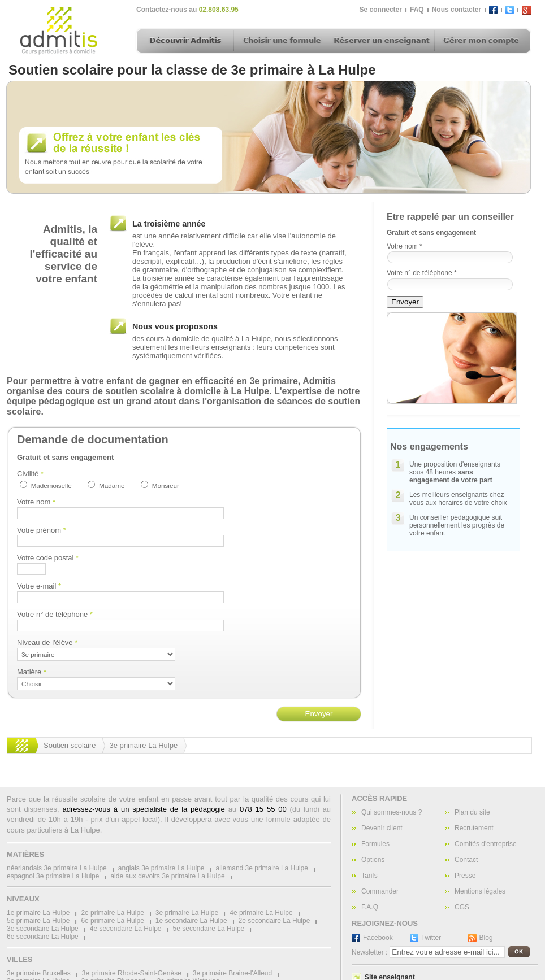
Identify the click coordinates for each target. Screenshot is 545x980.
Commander (380, 891)
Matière (32, 672)
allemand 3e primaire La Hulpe (262, 868)
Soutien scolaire (70, 745)
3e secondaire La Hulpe (43, 929)
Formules (375, 844)
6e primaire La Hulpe (112, 921)
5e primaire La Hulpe (38, 921)
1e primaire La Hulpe (38, 913)
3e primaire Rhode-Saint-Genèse (132, 973)
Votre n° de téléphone (55, 614)
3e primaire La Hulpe (144, 745)
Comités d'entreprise (486, 844)
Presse (465, 876)
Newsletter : (369, 952)
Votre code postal (48, 558)
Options (373, 860)
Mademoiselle (51, 485)
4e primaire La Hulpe (261, 913)
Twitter (431, 938)
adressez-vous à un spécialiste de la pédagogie (143, 809)
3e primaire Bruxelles (39, 973)
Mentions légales (480, 891)
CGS (462, 907)
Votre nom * (405, 246)
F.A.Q (370, 907)
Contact (466, 860)
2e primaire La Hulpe (112, 913)
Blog (486, 938)
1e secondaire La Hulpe (191, 921)
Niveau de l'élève (47, 643)
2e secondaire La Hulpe (274, 921)
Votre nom (36, 502)
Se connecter (381, 10)
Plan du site (472, 812)
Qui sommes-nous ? (392, 812)
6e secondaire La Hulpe (43, 937)
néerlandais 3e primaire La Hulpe (57, 868)
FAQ (417, 10)
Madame (112, 485)
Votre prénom (42, 530)
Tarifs (369, 876)
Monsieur (166, 485)
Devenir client (382, 828)
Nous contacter (457, 10)
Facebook (378, 938)
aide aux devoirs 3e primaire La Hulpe (167, 876)
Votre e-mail (39, 586)
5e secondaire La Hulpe (209, 929)
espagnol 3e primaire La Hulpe (53, 876)
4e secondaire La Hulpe (126, 929)
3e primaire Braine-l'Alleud (232, 973)
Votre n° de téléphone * (422, 273)
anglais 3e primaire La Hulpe (161, 868)
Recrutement (474, 828)
